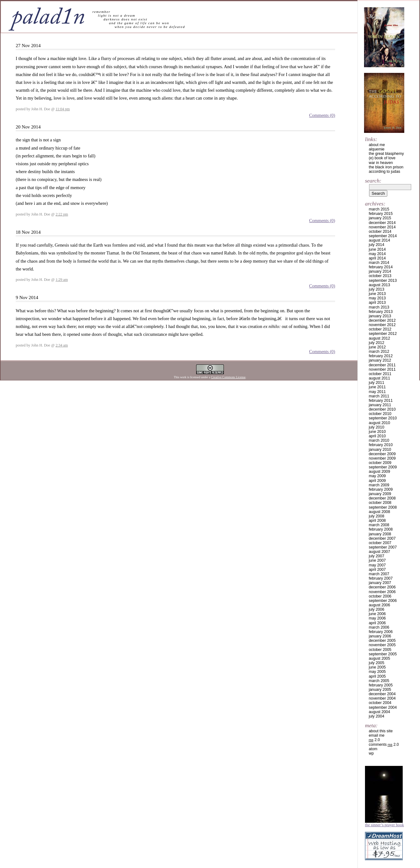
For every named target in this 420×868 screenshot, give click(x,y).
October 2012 (380, 329)
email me (377, 735)
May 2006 (377, 618)
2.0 (374, 740)
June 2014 (377, 249)
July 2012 (376, 343)
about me (377, 145)
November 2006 (382, 592)
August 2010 (379, 423)
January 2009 (380, 494)
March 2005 (379, 681)
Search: (373, 181)
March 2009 (379, 485)
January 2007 (380, 583)
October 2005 (380, 650)
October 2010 (380, 414)
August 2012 (379, 338)
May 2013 (377, 298)
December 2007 (382, 538)
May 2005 (377, 672)
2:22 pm (62, 214)
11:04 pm (63, 109)
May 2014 (377, 254)
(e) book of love (382, 158)
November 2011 (382, 369)
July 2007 (376, 556)
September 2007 (383, 547)
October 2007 (380, 543)
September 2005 (383, 654)
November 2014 (382, 227)
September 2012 (383, 334)
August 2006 (379, 605)
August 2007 (379, 552)
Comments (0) (322, 115)
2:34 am (62, 345)
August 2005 (379, 658)
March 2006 (379, 627)
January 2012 (380, 360)
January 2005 (380, 690)
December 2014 (382, 223)
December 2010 (382, 409)
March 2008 (379, 525)
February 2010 (381, 445)
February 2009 (381, 489)
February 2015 (381, 214)
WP (371, 753)
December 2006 (382, 587)
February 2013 (381, 312)
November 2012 (382, 325)
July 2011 (376, 383)
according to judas (384, 172)
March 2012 (379, 352)
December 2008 (382, 498)
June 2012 (377, 347)
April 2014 (377, 258)
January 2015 (380, 218)
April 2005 (377, 676)
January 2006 (380, 636)
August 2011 (379, 378)
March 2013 (379, 307)
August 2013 (379, 285)
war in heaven (381, 163)
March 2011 (379, 396)
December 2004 (382, 694)
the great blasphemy (386, 154)
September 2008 (383, 507)
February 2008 (381, 529)
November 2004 (382, 698)
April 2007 (377, 570)
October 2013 (380, 276)
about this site (381, 731)
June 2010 (377, 432)
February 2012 (381, 356)
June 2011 (377, 387)
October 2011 (380, 374)
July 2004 (376, 716)
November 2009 (382, 458)
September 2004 (383, 707)
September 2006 (383, 601)
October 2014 (380, 232)
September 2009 (383, 467)
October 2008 (380, 503)
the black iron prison (386, 167)
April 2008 (377, 521)
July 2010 (376, 427)
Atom (373, 749)
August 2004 (379, 712)
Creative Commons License (228, 377)
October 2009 (380, 463)
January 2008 (380, 534)
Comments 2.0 (384, 745)
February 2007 (381, 578)
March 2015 (379, 209)
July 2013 (376, 289)
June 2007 (377, 560)
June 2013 (377, 294)
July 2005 (376, 663)
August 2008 (379, 512)
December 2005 (382, 641)
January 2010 (380, 450)
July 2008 (376, 516)
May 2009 (377, 476)
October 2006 (380, 596)
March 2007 (379, 574)
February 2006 (381, 632)
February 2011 (381, 401)
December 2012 (382, 320)
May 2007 (377, 565)
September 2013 (383, 281)
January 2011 (380, 405)
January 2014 (380, 271)
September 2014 (383, 236)
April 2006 (377, 623)
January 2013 (380, 316)
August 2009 (379, 472)
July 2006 (376, 609)
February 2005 (381, 685)
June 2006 (377, 614)
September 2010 (383, 418)
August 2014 (379, 240)
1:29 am (62, 280)
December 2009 (382, 454)
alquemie (377, 149)
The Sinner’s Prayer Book (384, 825)
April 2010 (377, 436)
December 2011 (382, 365)
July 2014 (376, 245)
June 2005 (377, 667)
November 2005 (382, 645)
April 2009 (377, 481)
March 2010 (379, 440)
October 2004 (380, 703)
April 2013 (377, 303)
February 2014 (381, 267)
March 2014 (379, 263)
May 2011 (377, 392)
